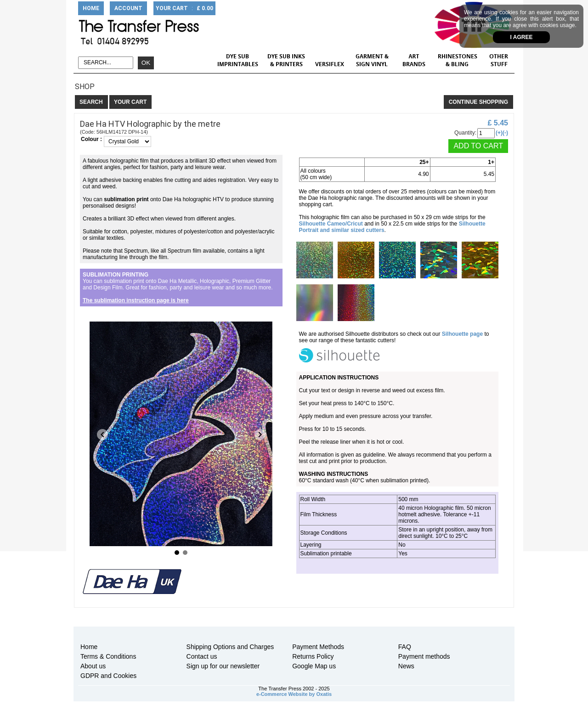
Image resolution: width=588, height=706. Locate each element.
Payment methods (424, 656)
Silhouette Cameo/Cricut (331, 224)
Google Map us (314, 666)
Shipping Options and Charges (230, 647)
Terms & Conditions (108, 656)
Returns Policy (313, 656)
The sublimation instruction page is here (136, 300)
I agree (522, 37)
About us (93, 666)
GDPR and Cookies (108, 676)
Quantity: (465, 133)
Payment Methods (318, 647)
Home (89, 647)
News (406, 666)
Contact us (202, 656)
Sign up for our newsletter (223, 666)
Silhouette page (462, 334)
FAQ (405, 647)
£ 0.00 (205, 8)
